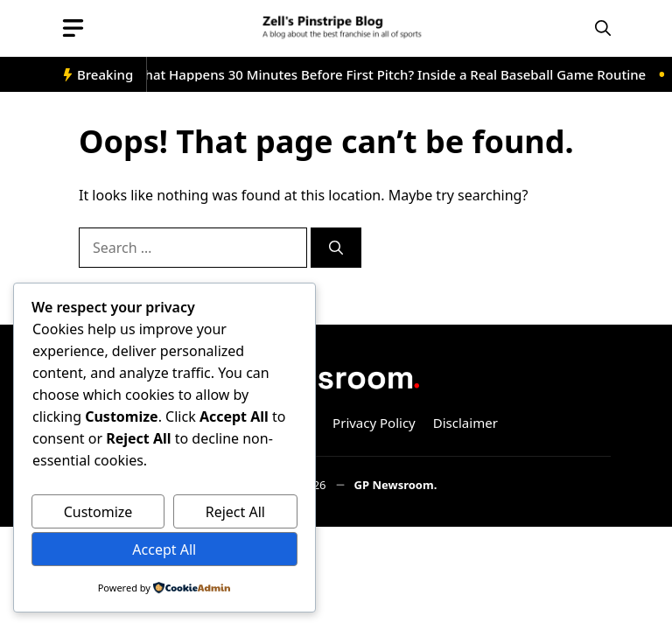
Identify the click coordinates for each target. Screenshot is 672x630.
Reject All (235, 512)
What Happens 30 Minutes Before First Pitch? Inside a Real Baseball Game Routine (392, 74)
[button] (603, 28)
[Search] (336, 248)
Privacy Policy (374, 423)
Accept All (164, 549)
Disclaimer (465, 423)
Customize (98, 512)
